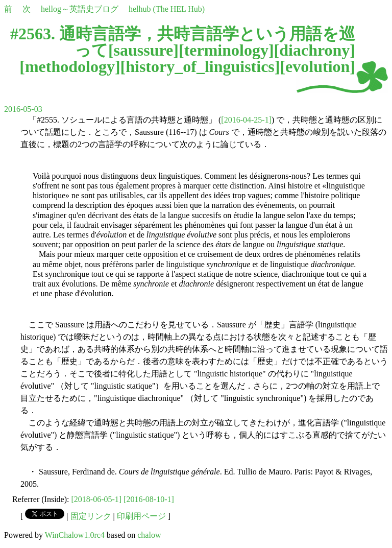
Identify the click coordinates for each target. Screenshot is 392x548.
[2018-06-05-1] (97, 499)
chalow (149, 535)
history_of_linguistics (200, 66)
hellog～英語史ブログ (80, 9)
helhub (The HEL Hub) (167, 9)
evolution (317, 66)
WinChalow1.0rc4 (75, 535)
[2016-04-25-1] (246, 120)
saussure (144, 50)
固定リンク (91, 516)
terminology (226, 50)
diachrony (314, 50)
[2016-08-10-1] (149, 499)
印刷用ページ (141, 516)
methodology (70, 66)
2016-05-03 (23, 109)
